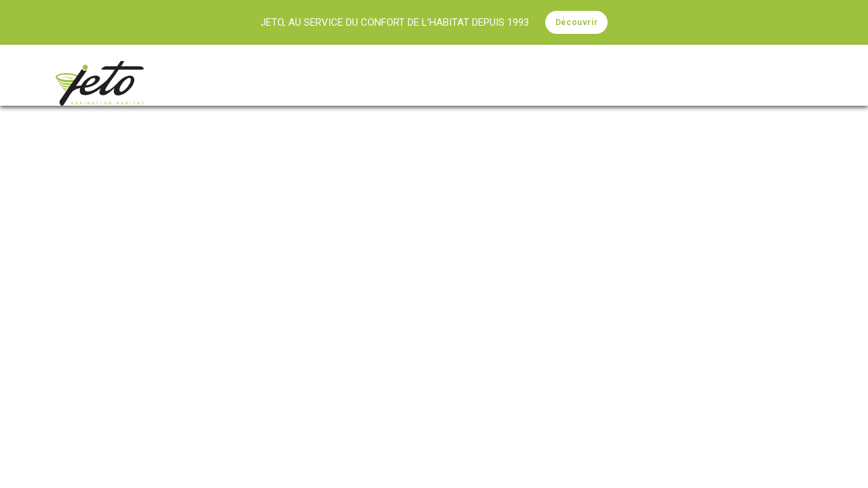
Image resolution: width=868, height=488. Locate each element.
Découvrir (576, 22)
